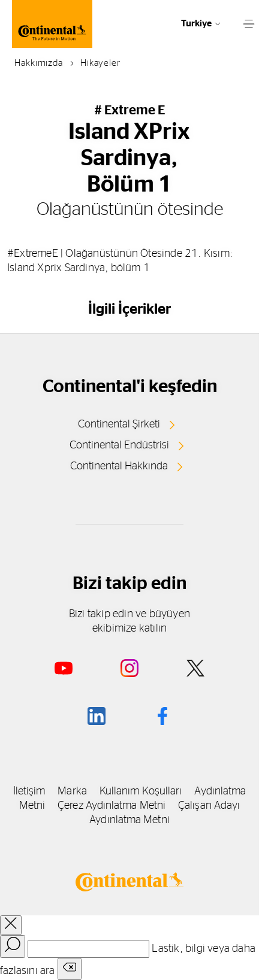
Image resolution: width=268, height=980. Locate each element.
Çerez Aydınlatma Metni (112, 806)
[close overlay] (11, 925)
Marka (72, 791)
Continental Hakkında (119, 466)
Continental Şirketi (119, 424)
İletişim (29, 791)
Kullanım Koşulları (141, 791)
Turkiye (196, 24)
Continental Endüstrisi (119, 445)
